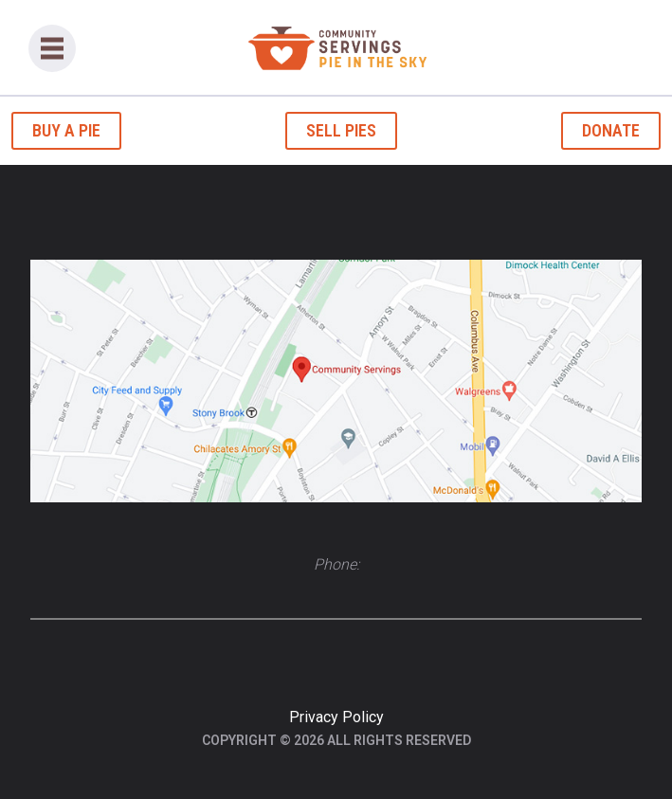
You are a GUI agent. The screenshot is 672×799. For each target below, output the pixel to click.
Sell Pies (341, 130)
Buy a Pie (66, 130)
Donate (611, 130)
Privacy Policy (336, 717)
